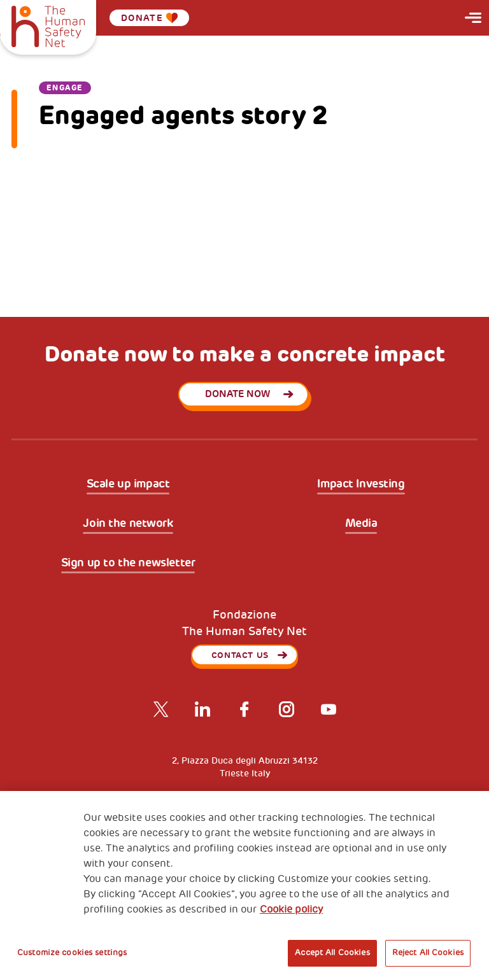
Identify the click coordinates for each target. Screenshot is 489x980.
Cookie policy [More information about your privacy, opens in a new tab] (291, 909)
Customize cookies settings (72, 953)
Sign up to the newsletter (128, 563)
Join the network (128, 524)
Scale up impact (128, 484)
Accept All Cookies (332, 953)
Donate (150, 18)
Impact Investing (361, 484)
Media (361, 524)
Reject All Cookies (428, 953)
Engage (65, 88)
